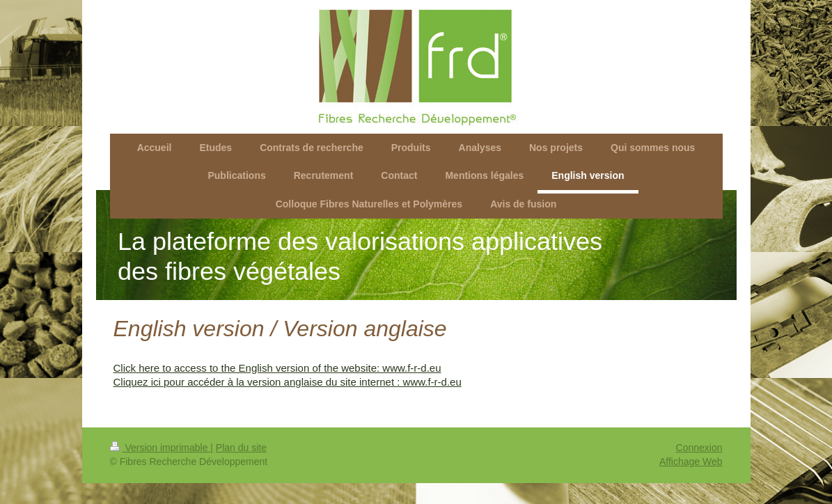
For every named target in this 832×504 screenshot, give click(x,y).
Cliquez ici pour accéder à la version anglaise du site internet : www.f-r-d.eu (288, 382)
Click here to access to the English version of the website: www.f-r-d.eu (277, 368)
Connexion (699, 448)
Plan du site (241, 448)
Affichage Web (691, 462)
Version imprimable (160, 448)
